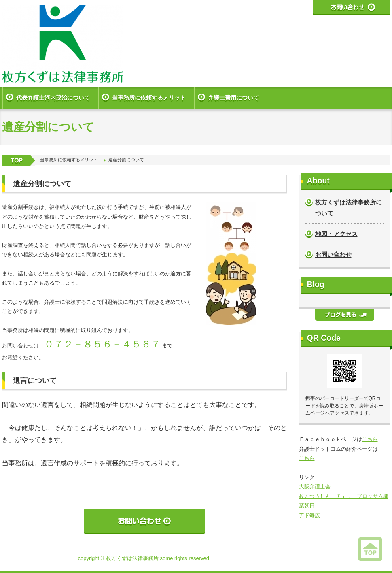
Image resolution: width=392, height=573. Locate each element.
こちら (370, 439)
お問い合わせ (333, 255)
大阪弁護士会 (315, 487)
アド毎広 (309, 515)
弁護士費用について (233, 98)
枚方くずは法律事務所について (349, 208)
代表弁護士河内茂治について (53, 98)
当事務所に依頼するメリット (149, 98)
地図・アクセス (336, 234)
